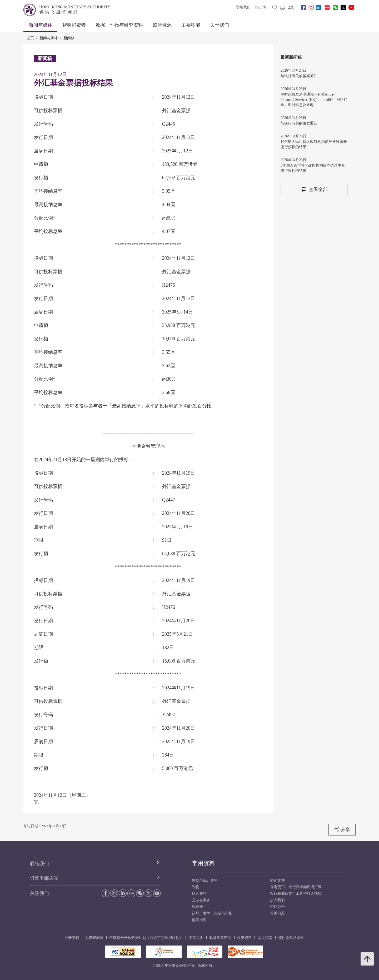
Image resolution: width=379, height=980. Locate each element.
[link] (291, 7)
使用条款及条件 (291, 938)
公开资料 (72, 938)
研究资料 (199, 894)
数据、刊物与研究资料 (119, 25)
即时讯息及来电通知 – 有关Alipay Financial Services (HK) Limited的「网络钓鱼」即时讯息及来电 (314, 100)
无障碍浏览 (94, 938)
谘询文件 (277, 880)
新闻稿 (69, 38)
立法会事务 (201, 900)
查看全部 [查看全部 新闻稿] (314, 189)
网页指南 (265, 938)
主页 (30, 38)
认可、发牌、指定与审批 (212, 913)
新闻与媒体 (41, 25)
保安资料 (245, 938)
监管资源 (162, 25)
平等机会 (196, 938)
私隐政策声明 (220, 938)
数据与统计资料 (205, 880)
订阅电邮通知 (44, 878)
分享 (342, 829)
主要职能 (191, 25)
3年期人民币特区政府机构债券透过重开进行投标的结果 (313, 168)
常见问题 (277, 913)
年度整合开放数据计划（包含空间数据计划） (146, 938)
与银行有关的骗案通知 (299, 76)
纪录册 (197, 907)
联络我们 (243, 7)
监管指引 (199, 920)
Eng (258, 7)
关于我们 (220, 25)
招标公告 (277, 907)
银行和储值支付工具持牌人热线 (296, 894)
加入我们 (277, 900)
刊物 (196, 887)
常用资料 (203, 863)
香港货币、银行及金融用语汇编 (296, 887)
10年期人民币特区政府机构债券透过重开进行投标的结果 (314, 144)
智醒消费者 (74, 25)
